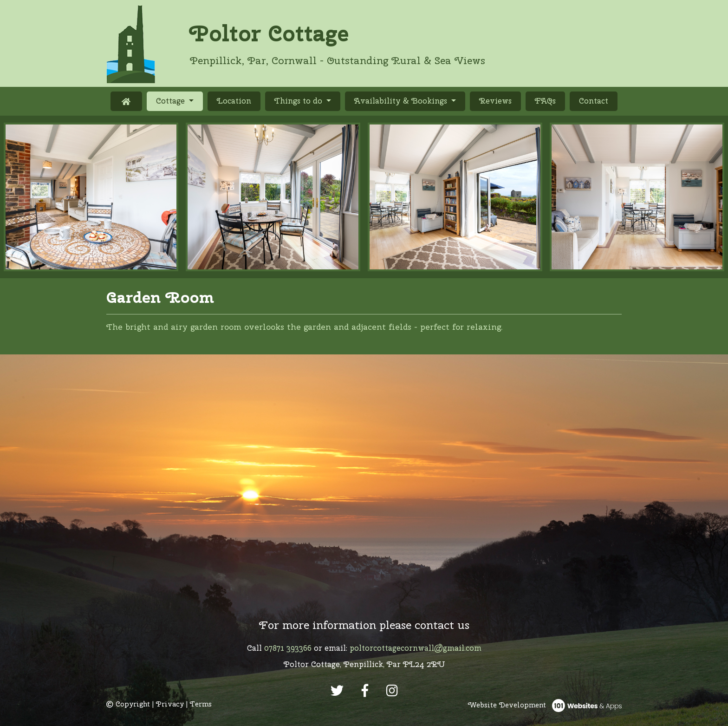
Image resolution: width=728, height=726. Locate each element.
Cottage (179, 100)
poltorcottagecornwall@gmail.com (416, 648)
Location (234, 101)
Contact (594, 101)
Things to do (299, 101)
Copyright (128, 704)
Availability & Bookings (402, 101)
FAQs (545, 101)
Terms (201, 704)
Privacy (170, 704)
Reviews (495, 101)
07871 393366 (288, 648)
